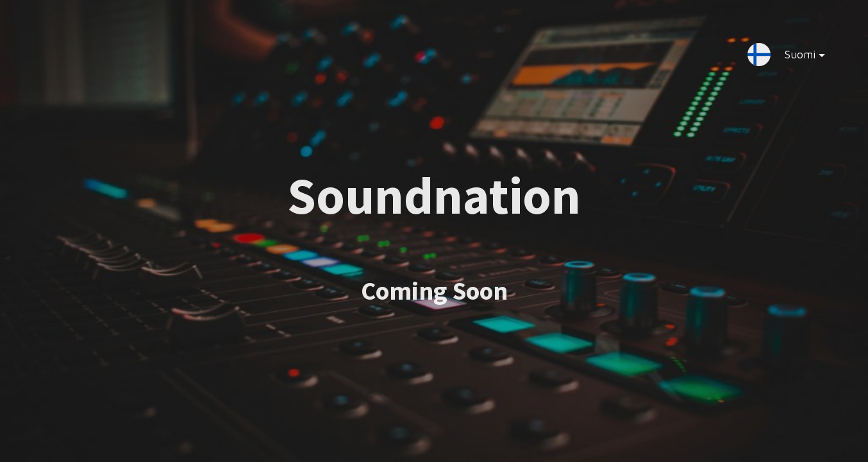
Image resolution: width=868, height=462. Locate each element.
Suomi (795, 57)
